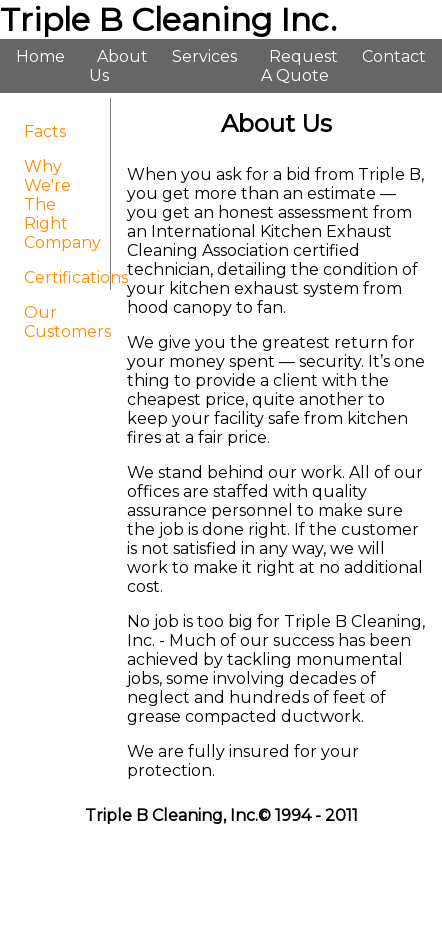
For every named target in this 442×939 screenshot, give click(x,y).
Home (40, 56)
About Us (118, 66)
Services (204, 56)
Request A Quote (299, 66)
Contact (394, 56)
